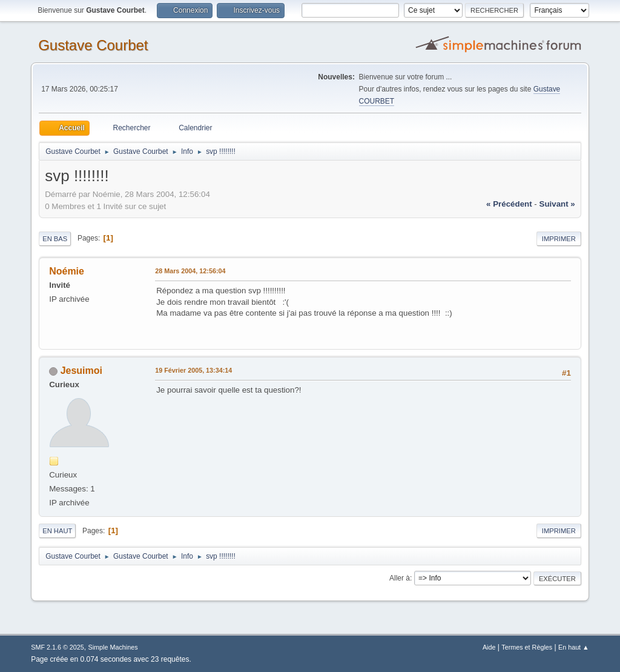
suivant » (557, 204)
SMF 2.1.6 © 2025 (58, 647)
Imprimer (559, 239)
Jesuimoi (81, 371)
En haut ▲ (574, 647)
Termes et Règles (527, 647)
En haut (57, 531)
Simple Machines (113, 647)
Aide (489, 647)
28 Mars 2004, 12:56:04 (190, 271)
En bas (55, 239)
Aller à (400, 578)
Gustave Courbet (93, 45)
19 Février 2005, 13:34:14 (193, 370)
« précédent (509, 204)
